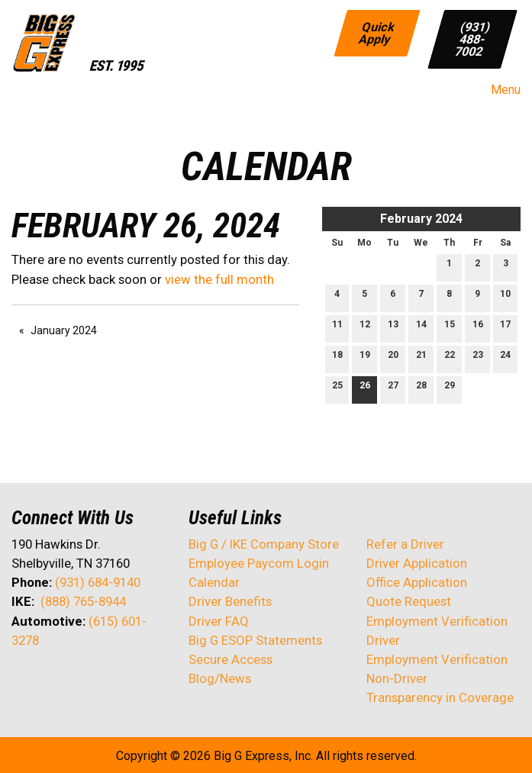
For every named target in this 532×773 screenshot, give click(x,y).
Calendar (214, 582)
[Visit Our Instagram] (121, 681)
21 (421, 358)
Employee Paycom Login (259, 563)
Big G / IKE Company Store (264, 544)
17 (505, 328)
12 (365, 328)
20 (393, 358)
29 (450, 389)
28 (421, 389)
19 (365, 358)
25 (337, 389)
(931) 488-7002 (473, 39)
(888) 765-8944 (83, 601)
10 (505, 297)
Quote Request (409, 601)
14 (421, 328)
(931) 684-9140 (98, 582)
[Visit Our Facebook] (24, 681)
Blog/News (220, 678)
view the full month (219, 279)
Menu (498, 90)
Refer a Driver (405, 544)
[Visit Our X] (48, 681)
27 (393, 389)
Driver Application (417, 563)
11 (337, 328)
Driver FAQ (219, 621)
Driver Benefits (232, 601)
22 (450, 358)
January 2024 (64, 330)
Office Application (418, 582)
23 (478, 358)
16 (478, 328)
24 (505, 358)
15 (450, 328)
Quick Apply (377, 32)
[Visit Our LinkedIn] (73, 681)
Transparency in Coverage (440, 697)
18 (337, 358)
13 (393, 328)
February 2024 (421, 219)
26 (365, 389)
